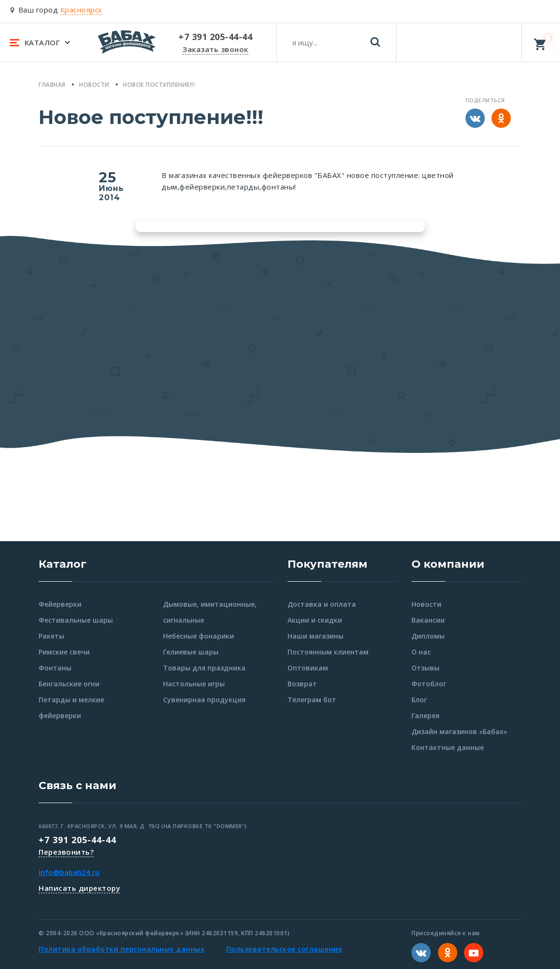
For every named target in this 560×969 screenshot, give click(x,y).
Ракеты (51, 636)
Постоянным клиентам (328, 652)
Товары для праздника (204, 668)
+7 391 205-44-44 (77, 840)
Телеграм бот (312, 700)
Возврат (302, 684)
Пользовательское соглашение (284, 949)
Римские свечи (64, 652)
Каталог (62, 564)
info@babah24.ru (69, 872)
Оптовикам (308, 668)
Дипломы (428, 636)
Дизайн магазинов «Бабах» (459, 731)
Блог (419, 700)
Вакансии (428, 620)
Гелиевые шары (191, 652)
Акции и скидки (315, 620)
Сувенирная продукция (204, 700)
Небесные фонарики (198, 636)
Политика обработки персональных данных (122, 949)
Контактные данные (448, 747)
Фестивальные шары (76, 620)
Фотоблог (429, 684)
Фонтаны (55, 668)
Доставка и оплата (322, 604)
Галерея (425, 716)
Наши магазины (315, 636)
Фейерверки (60, 604)
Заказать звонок (215, 49)
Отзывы (425, 668)
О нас (421, 652)
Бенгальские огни (69, 684)
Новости (426, 604)
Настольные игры (194, 684)
